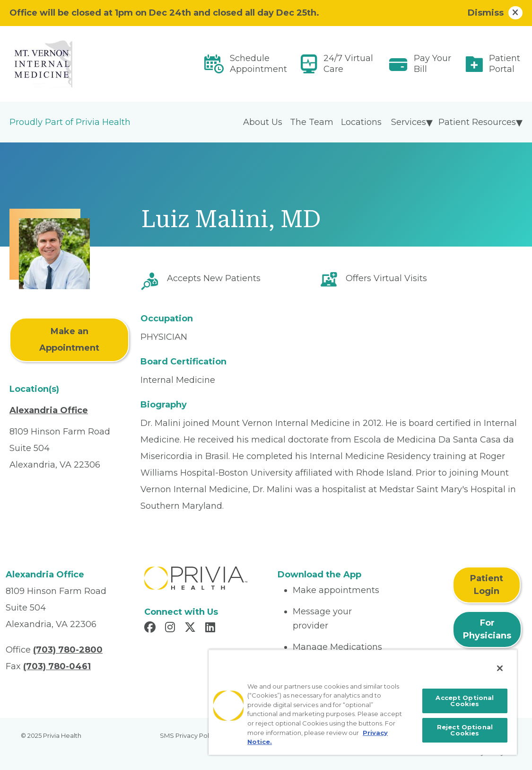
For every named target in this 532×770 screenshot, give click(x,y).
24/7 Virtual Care (348, 64)
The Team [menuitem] (312, 122)
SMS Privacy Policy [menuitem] (189, 735)
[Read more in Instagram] (171, 628)
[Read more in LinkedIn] (212, 628)
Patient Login (487, 585)
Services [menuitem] (409, 122)
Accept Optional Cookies (465, 701)
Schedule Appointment (258, 64)
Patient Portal (505, 64)
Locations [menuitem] (361, 122)
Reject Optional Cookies (465, 730)
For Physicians (487, 629)
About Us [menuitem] (263, 122)
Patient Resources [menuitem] (477, 122)
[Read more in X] (192, 628)
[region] (363, 702)
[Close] (500, 668)
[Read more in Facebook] (151, 628)
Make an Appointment (69, 340)
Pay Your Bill (432, 64)
